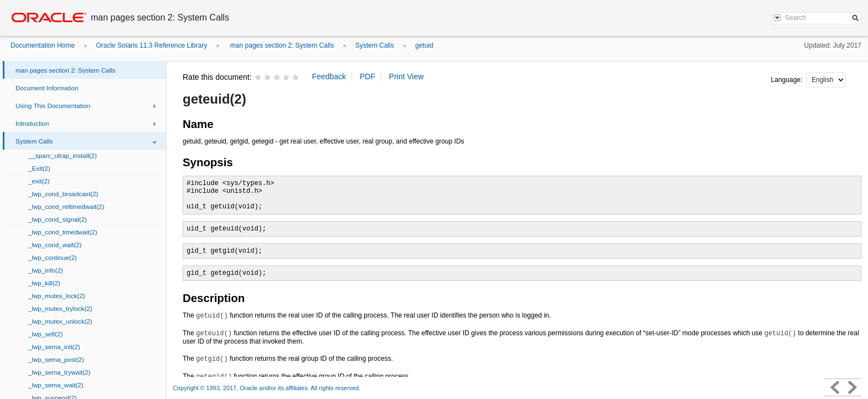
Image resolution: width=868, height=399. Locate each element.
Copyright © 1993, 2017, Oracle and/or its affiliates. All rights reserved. (267, 388)
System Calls (375, 45)
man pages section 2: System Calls (281, 45)
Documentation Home (43, 45)
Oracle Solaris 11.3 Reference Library (151, 45)
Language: (788, 80)
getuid (424, 45)
